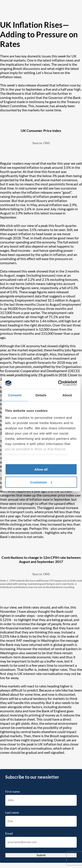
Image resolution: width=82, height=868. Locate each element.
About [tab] (67, 395)
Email (9, 833)
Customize (41, 482)
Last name (12, 813)
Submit (41, 855)
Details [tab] (41, 395)
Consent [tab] (15, 395)
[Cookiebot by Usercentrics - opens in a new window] (58, 383)
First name (12, 792)
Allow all (41, 469)
